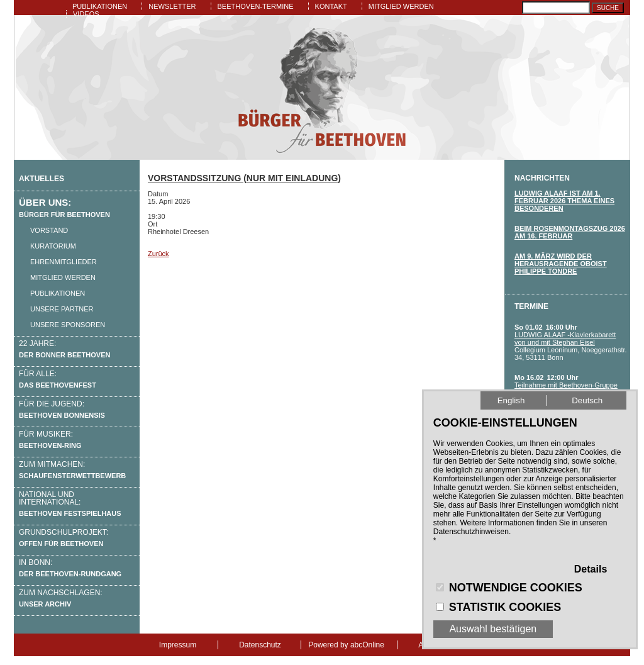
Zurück (158, 254)
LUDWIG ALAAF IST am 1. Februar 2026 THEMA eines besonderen (564, 201)
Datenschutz (260, 645)
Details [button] (591, 569)
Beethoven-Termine (256, 6)
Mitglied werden (401, 6)
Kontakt (331, 6)
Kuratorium (53, 246)
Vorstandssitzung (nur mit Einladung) (244, 178)
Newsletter (172, 6)
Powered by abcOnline (346, 645)
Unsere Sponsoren (68, 325)
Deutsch (587, 400)
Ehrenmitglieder (64, 262)
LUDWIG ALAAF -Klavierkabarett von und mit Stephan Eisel (565, 338)
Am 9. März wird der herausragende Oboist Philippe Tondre (561, 264)
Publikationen (100, 6)
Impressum (178, 645)
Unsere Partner (62, 309)
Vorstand (49, 230)
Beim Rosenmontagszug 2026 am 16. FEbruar (570, 232)
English (511, 400)
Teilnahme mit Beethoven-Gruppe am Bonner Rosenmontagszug (566, 389)
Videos (86, 14)
